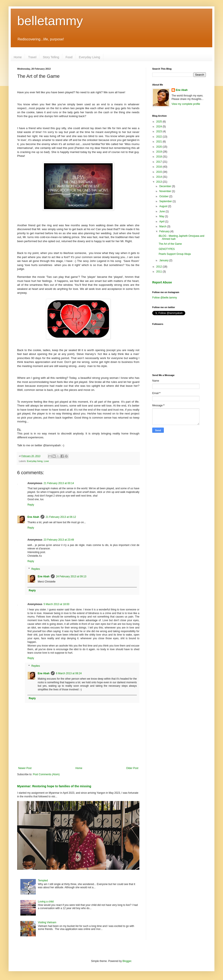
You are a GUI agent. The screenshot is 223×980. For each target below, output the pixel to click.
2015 (160, 172)
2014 (160, 177)
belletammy (50, 21)
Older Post (132, 768)
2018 (160, 157)
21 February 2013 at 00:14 (59, 483)
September (166, 201)
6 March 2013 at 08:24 (69, 673)
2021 (160, 142)
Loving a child (46, 902)
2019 (160, 152)
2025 (160, 122)
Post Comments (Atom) (46, 774)
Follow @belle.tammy (165, 298)
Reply (31, 505)
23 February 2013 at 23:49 (59, 540)
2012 (160, 267)
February (165, 231)
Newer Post (25, 768)
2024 (160, 127)
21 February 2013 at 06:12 (61, 517)
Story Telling (51, 57)
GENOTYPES (167, 249)
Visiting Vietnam (47, 922)
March (163, 226)
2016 (160, 167)
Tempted (43, 881)
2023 (160, 131)
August (164, 206)
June (162, 211)
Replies (36, 569)
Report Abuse (162, 282)
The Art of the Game (170, 244)
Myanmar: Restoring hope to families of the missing (54, 786)
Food (69, 57)
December (166, 186)
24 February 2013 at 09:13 (71, 576)
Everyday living (35, 461)
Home (18, 57)
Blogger (127, 961)
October (164, 196)
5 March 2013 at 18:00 (56, 604)
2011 (160, 272)
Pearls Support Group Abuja (175, 254)
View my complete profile (186, 104)
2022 (160, 137)
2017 (160, 162)
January (164, 260)
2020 (160, 147)
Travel (32, 57)
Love (46, 461)
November (166, 191)
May (162, 216)
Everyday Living (90, 57)
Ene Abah (33, 517)
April (162, 222)
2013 (160, 182)
